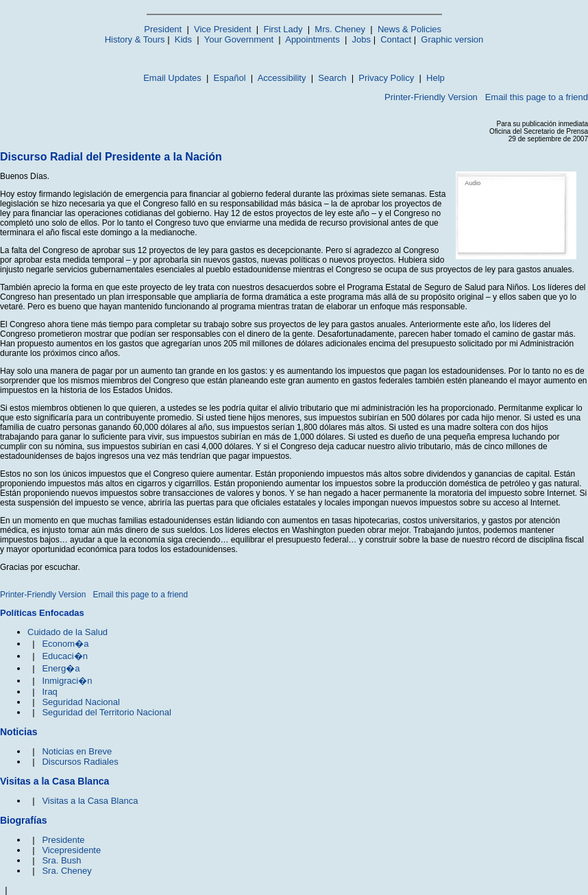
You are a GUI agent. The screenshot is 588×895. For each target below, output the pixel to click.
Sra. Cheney (66, 871)
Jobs (362, 39)
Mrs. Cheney (340, 29)
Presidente (63, 840)
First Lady (283, 29)
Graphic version (452, 39)
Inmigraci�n (67, 681)
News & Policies (409, 29)
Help (436, 78)
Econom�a (65, 644)
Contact (396, 39)
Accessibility (282, 78)
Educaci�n (64, 656)
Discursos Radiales (80, 762)
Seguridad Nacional (81, 702)
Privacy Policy (386, 78)
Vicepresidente (71, 850)
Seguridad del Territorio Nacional (106, 712)
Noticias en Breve (77, 751)
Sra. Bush (61, 860)
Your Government (239, 39)
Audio (473, 183)
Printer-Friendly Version (431, 97)
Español (230, 78)
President (163, 29)
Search (332, 78)
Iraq (49, 692)
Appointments (313, 39)
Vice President (223, 29)
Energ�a (61, 668)
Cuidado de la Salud (68, 632)
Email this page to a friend (537, 97)
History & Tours (135, 39)
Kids (183, 39)
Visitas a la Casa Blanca (90, 801)
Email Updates (172, 78)
